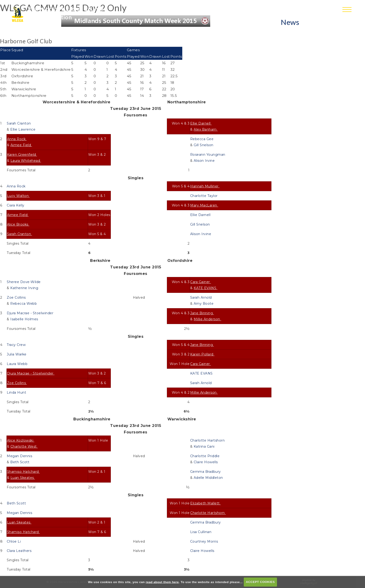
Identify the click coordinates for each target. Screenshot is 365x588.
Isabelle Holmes (25, 319)
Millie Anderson (207, 319)
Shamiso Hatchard (24, 472)
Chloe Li (14, 541)
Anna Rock (17, 139)
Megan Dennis (20, 456)
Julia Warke (17, 354)
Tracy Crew (17, 345)
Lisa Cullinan (201, 532)
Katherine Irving (25, 288)
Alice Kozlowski (21, 440)
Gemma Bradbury (206, 472)
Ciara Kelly (16, 205)
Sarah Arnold (202, 297)
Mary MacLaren (204, 205)
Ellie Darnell (201, 123)
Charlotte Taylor (204, 196)
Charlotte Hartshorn (208, 440)
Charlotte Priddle (205, 456)
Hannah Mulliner (205, 186)
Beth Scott (20, 462)
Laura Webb (18, 364)
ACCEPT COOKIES (260, 582)
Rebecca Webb (24, 304)
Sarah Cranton (19, 123)
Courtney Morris (205, 541)
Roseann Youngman (208, 155)
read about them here (162, 582)
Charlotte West (24, 446)
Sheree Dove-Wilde (24, 282)
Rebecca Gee (202, 139)
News (290, 22)
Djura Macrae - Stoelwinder (31, 313)
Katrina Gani (205, 446)
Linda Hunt (17, 392)
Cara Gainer (201, 282)
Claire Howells (206, 462)
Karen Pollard (202, 354)
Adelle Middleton (209, 478)
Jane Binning (202, 313)
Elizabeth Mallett (205, 503)
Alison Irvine (205, 161)
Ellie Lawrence (23, 129)
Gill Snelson (204, 145)
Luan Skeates (23, 478)
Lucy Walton (18, 196)
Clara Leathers (20, 551)
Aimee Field (21, 145)
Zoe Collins (17, 297)
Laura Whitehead (26, 161)
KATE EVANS (206, 288)
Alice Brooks (18, 224)
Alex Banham (206, 129)
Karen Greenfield (22, 155)
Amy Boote (204, 304)
